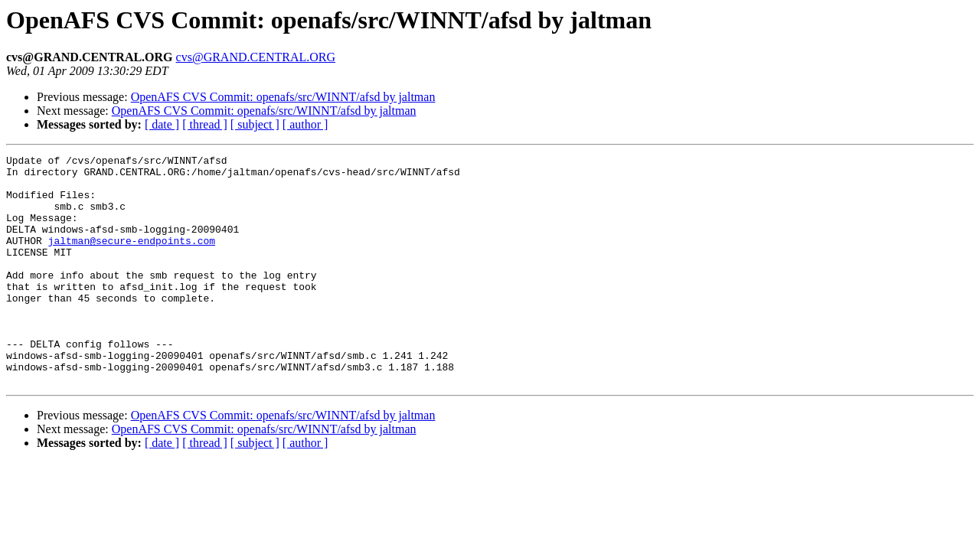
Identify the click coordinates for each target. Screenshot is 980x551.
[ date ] (162, 124)
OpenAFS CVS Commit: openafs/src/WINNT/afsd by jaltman (283, 97)
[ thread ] (205, 124)
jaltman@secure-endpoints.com (132, 259)
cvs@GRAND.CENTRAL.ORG (256, 57)
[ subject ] (255, 124)
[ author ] (305, 124)
